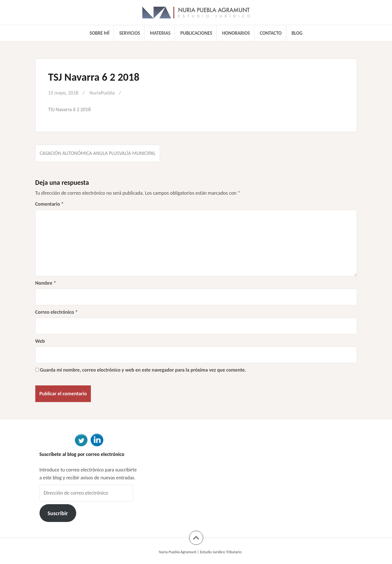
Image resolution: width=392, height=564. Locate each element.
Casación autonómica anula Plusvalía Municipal (98, 153)
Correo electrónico (57, 312)
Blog (297, 33)
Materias (160, 33)
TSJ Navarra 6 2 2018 (70, 109)
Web (40, 341)
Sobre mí (99, 33)
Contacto (271, 33)
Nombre (46, 283)
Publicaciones (196, 33)
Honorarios (236, 33)
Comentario (50, 204)
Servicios (130, 33)
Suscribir (58, 513)
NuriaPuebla (102, 93)
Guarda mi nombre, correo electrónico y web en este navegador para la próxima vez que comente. (143, 370)
